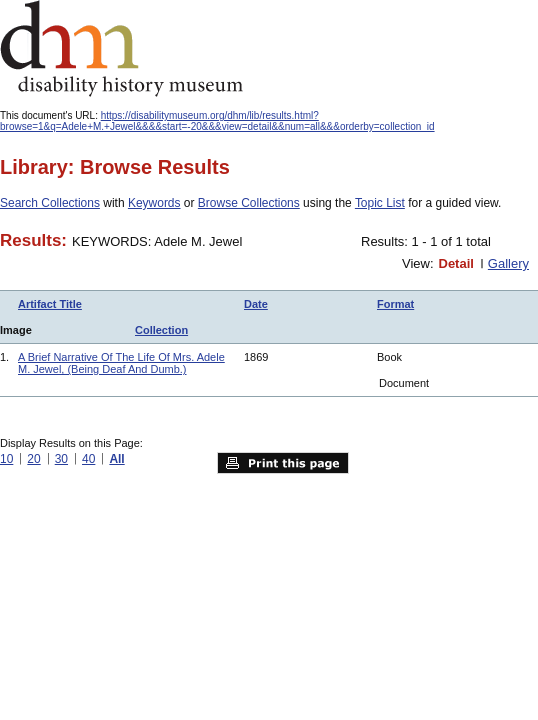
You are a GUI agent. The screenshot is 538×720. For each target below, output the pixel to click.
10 (6, 459)
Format (395, 304)
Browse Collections (249, 203)
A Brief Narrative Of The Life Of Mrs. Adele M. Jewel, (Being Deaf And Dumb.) (121, 363)
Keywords (154, 203)
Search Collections (50, 203)
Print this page (283, 463)
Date (256, 304)
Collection (161, 330)
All (116, 459)
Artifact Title (50, 304)
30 (61, 459)
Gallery (508, 263)
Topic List (380, 203)
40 (88, 459)
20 (33, 459)
